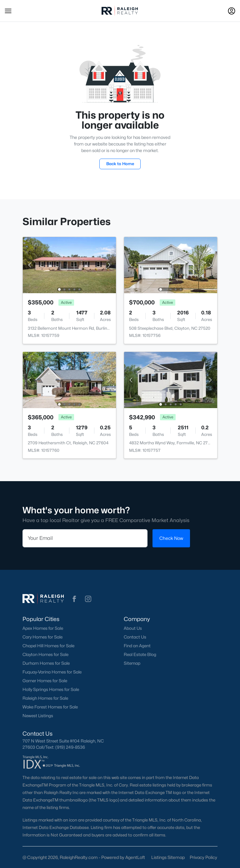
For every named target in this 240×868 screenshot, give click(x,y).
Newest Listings (38, 716)
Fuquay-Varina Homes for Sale (52, 672)
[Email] (85, 538)
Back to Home (120, 164)
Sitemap (132, 663)
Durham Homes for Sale (46, 663)
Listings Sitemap (168, 857)
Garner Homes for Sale (45, 681)
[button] (8, 11)
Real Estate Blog (140, 654)
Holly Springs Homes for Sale (51, 689)
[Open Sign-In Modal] (232, 11)
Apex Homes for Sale (43, 628)
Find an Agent (137, 646)
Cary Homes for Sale (42, 637)
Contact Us (135, 637)
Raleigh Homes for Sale (45, 698)
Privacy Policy (203, 857)
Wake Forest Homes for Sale (50, 707)
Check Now (171, 538)
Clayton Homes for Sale (45, 654)
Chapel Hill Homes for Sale (48, 646)
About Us (133, 628)
